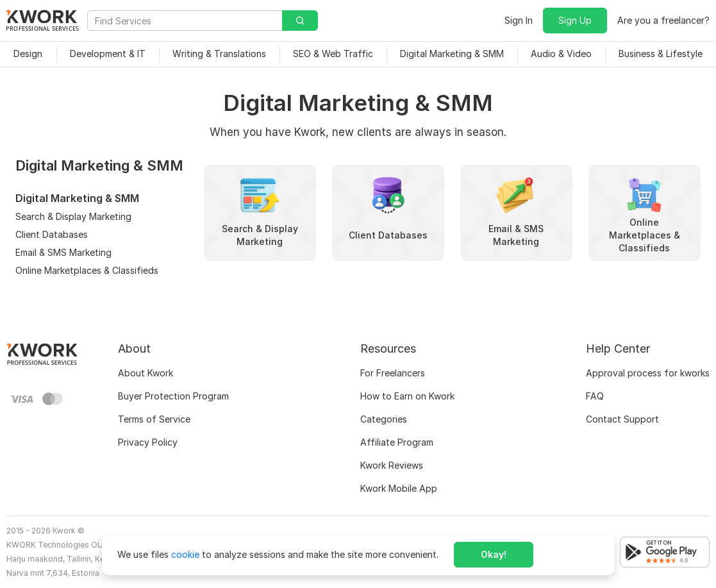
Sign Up (575, 20)
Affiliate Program (397, 442)
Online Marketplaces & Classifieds (87, 270)
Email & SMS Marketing (63, 252)
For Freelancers (393, 373)
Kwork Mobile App (399, 488)
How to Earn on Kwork (407, 396)
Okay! (494, 554)
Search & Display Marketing (73, 216)
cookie (185, 554)
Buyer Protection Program (173, 396)
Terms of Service (154, 419)
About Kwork (146, 373)
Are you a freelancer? (663, 20)
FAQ (595, 396)
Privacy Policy (148, 442)
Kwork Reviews (392, 465)
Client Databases (52, 234)
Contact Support (622, 419)
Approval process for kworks (648, 373)
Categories (384, 419)
